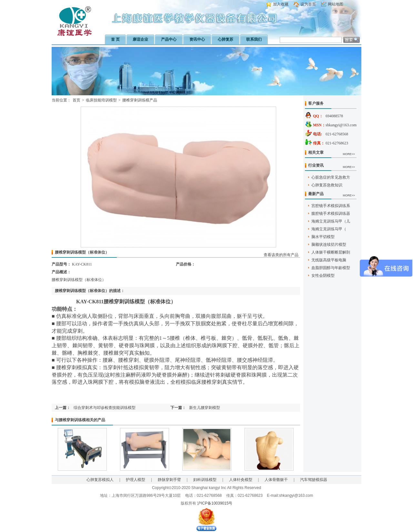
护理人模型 (136, 480)
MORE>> (349, 154)
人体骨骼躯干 (276, 480)
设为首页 (308, 4)
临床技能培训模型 (101, 100)
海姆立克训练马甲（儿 (331, 221)
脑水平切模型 (323, 237)
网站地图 (336, 4)
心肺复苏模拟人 (100, 480)
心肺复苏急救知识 (327, 185)
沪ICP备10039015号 (215, 503)
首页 (76, 100)
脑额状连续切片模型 (329, 245)
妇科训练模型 (205, 480)
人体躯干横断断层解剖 (331, 252)
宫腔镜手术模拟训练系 (331, 206)
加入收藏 (281, 4)
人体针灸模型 (241, 480)
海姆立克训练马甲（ (329, 229)
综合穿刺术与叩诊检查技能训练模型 (105, 408)
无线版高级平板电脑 (329, 260)
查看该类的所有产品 (281, 255)
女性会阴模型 (323, 276)
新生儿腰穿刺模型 (205, 408)
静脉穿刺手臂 (169, 480)
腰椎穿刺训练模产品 (140, 100)
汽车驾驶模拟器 (314, 480)
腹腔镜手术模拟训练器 (331, 214)
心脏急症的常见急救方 (331, 177)
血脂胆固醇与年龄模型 (331, 268)
